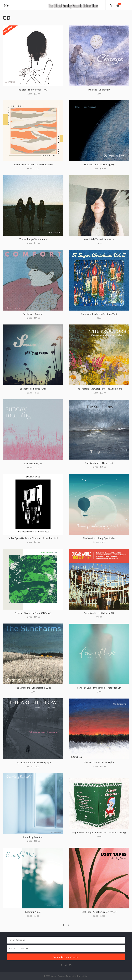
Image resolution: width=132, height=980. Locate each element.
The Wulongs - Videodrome (33, 239)
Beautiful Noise (33, 912)
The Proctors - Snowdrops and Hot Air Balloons (99, 389)
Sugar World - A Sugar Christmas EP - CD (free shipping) (99, 833)
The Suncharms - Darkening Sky (99, 165)
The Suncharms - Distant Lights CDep (33, 688)
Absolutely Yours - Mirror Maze (99, 239)
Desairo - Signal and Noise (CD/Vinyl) (33, 613)
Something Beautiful (33, 837)
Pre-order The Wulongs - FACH (33, 90)
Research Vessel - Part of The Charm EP (33, 165)
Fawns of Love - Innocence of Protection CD (99, 688)
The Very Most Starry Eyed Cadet (99, 538)
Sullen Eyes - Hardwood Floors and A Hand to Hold (33, 538)
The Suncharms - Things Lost (99, 463)
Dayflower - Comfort (33, 314)
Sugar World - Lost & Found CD (99, 613)
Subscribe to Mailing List (66, 957)
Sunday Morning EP (33, 464)
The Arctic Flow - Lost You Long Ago (33, 763)
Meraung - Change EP (99, 90)
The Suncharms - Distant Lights (99, 762)
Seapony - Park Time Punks (33, 389)
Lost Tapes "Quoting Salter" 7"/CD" (99, 912)
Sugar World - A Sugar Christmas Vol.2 (99, 314)
